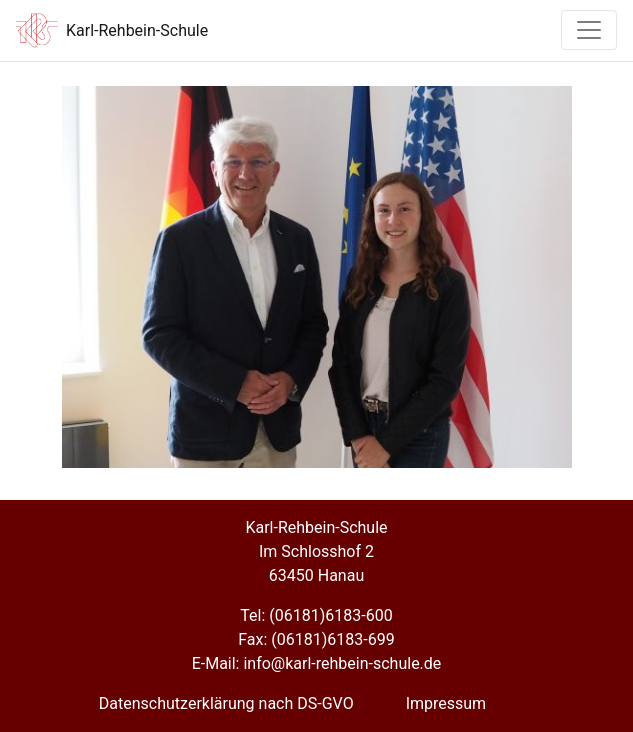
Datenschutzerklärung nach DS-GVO (226, 703)
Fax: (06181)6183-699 (316, 639)
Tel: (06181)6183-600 (316, 615)
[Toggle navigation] (589, 30)
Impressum (446, 703)
